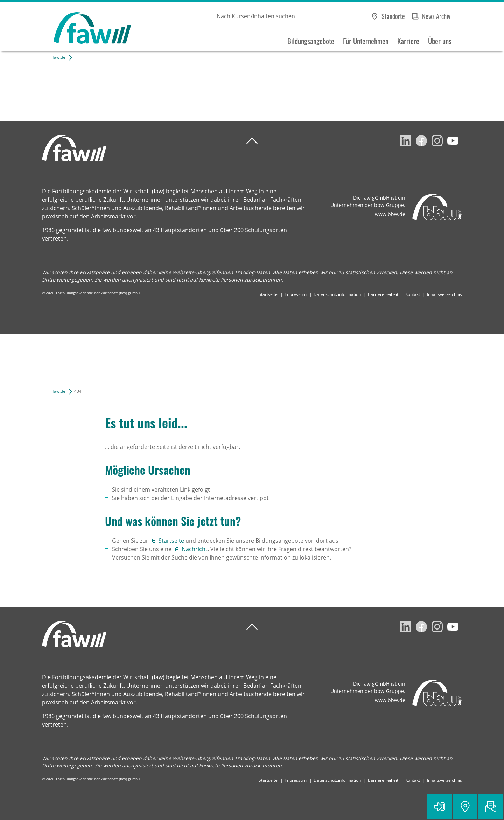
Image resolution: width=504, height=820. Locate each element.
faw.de (59, 57)
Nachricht (195, 549)
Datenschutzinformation (337, 294)
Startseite (268, 294)
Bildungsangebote (311, 41)
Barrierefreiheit (383, 294)
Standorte (393, 16)
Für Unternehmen (366, 41)
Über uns (440, 41)
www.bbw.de (390, 214)
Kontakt (413, 294)
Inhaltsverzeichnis (444, 294)
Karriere (408, 41)
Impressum (296, 294)
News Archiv (436, 16)
